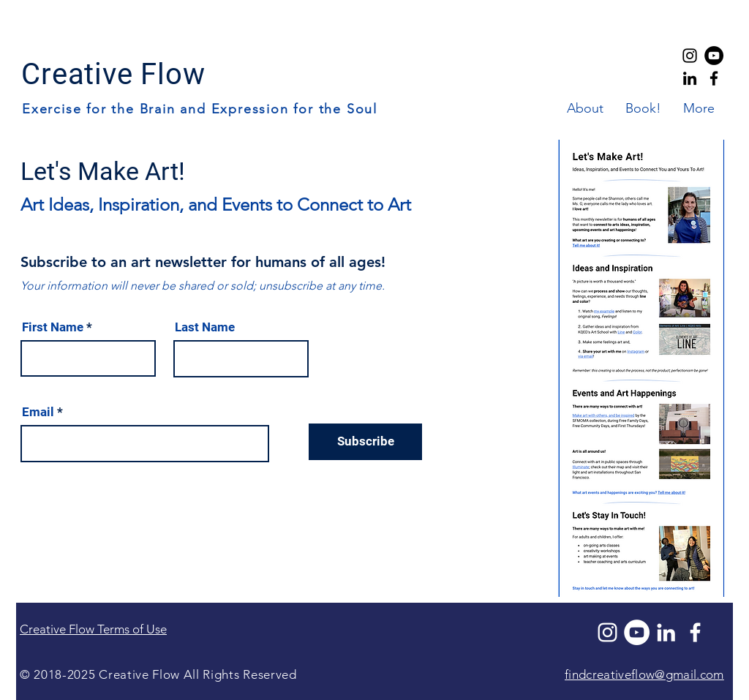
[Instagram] (607, 632)
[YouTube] (714, 56)
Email (38, 412)
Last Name (205, 327)
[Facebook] (695, 632)
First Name (53, 327)
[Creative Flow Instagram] (690, 56)
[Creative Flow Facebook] (714, 78)
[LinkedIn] (666, 632)
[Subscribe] (365, 442)
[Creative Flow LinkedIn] (690, 78)
